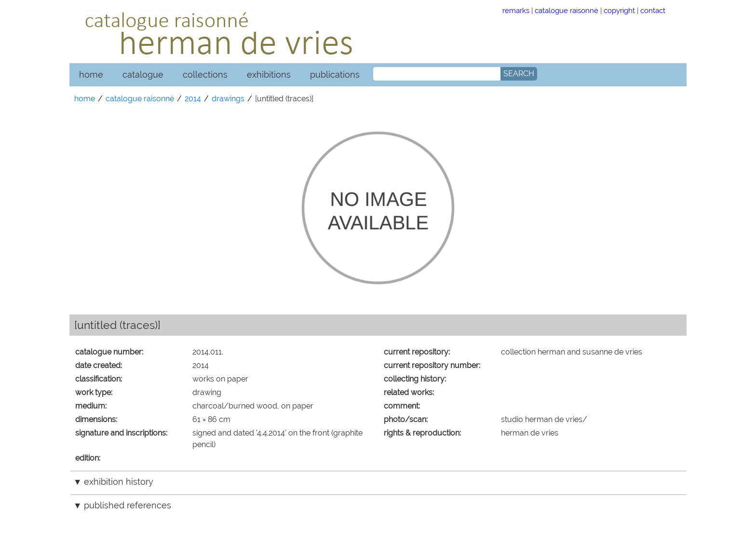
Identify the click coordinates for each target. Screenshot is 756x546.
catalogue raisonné (567, 10)
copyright (619, 10)
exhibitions (269, 75)
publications (335, 75)
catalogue (143, 75)
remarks (516, 10)
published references (128, 505)
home (91, 75)
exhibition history (119, 482)
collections (205, 75)
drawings (228, 99)
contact (653, 10)
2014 (193, 99)
